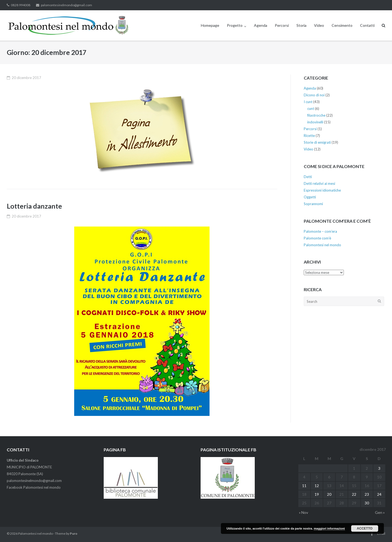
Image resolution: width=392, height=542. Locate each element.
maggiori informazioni (329, 528)
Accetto (365, 528)
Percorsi (282, 25)
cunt (311, 109)
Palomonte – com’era (320, 231)
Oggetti (310, 197)
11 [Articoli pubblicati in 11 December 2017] (304, 486)
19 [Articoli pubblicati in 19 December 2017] (317, 494)
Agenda (261, 25)
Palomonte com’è (317, 238)
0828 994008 (21, 5)
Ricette (309, 136)
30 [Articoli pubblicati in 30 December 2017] (367, 503)
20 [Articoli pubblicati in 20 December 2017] (329, 494)
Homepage (210, 25)
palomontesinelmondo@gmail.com (66, 5)
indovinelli (315, 122)
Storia (301, 25)
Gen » (380, 512)
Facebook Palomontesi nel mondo (34, 487)
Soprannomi (313, 204)
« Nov (303, 512)
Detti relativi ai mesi (319, 183)
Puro (74, 533)
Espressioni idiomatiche (322, 190)
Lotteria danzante (34, 206)
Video (319, 25)
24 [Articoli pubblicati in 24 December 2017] (379, 494)
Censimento (342, 25)
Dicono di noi (314, 95)
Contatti (367, 25)
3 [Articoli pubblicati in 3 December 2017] (379, 468)
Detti (308, 177)
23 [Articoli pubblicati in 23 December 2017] (367, 494)
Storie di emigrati (317, 142)
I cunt (308, 102)
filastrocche (316, 115)
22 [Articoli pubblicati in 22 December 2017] (354, 494)
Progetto (235, 25)
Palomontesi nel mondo (322, 245)
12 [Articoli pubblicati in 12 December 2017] (317, 486)
